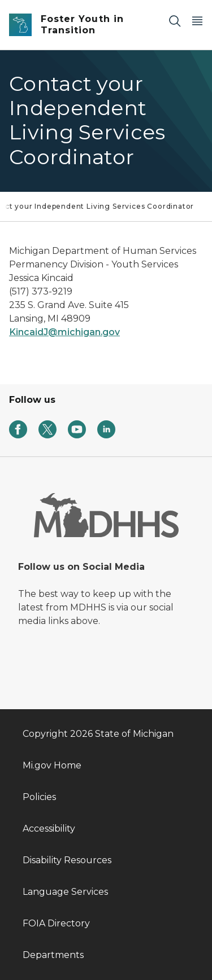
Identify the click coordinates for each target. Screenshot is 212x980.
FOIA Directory (56, 923)
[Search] (175, 21)
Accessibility (49, 829)
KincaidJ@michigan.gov (64, 332)
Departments (53, 955)
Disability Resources (67, 860)
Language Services (65, 892)
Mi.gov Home (52, 765)
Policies (39, 797)
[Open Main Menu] (197, 21)
